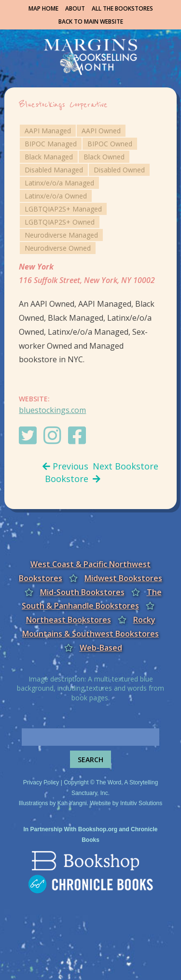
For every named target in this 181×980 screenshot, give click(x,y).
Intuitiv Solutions (141, 803)
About (75, 8)
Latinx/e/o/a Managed (59, 183)
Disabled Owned (119, 170)
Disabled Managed (54, 170)
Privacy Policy (41, 782)
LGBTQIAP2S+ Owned (60, 222)
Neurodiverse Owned (58, 248)
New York (36, 267)
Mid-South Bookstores (82, 592)
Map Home (43, 8)
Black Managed (49, 157)
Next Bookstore (125, 472)
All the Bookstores (122, 8)
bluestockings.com (52, 410)
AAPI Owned (101, 131)
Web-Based (101, 648)
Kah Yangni (72, 803)
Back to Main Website (91, 21)
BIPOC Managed (51, 144)
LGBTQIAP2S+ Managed (63, 209)
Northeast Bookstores (69, 620)
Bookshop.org (98, 829)
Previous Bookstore (65, 472)
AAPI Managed (48, 131)
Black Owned (104, 157)
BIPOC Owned (110, 144)
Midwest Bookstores (123, 578)
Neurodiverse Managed (61, 235)
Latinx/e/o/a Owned (56, 196)
